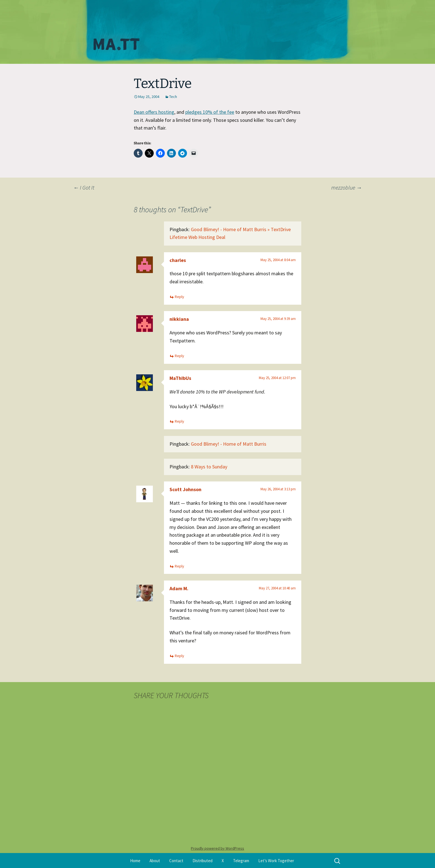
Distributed (203, 861)
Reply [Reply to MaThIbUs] (179, 421)
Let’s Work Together (276, 861)
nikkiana (179, 319)
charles (178, 260)
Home (135, 861)
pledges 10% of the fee (210, 112)
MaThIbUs (180, 378)
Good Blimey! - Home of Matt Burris (229, 444)
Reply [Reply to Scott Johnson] (179, 566)
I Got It (84, 187)
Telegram (241, 861)
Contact (176, 861)
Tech (173, 97)
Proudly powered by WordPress (217, 848)
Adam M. (179, 588)
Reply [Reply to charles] (179, 297)
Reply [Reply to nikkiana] (179, 356)
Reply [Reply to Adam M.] (179, 656)
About (155, 861)
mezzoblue (347, 187)
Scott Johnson (185, 489)
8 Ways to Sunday (209, 467)
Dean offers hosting (154, 112)
